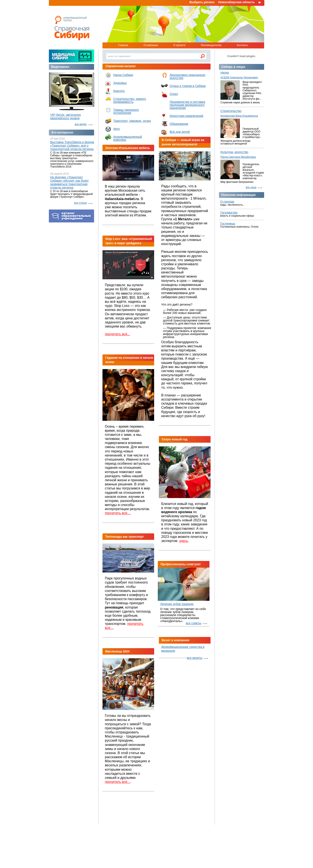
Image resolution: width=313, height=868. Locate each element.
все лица (251, 187)
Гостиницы (228, 224)
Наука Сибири (123, 75)
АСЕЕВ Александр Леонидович (239, 78)
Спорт (174, 94)
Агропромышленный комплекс (128, 138)
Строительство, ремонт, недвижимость (130, 100)
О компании (151, 45)
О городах (227, 202)
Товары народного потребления (126, 111)
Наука (225, 73)
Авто (117, 129)
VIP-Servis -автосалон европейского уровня (65, 116)
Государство (229, 213)
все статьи (81, 203)
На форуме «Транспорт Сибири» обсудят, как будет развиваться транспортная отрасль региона (69, 182)
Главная (123, 45)
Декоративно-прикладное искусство (187, 76)
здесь (184, 541)
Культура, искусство (234, 152)
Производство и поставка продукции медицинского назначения (187, 105)
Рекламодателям (211, 45)
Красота (119, 91)
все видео (81, 124)
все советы (194, 623)
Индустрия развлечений (186, 116)
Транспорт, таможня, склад (132, 121)
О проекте (179, 45)
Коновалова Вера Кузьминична (239, 116)
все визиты (195, 658)
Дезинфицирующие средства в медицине (183, 649)
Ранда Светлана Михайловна (238, 157)
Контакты (242, 45)
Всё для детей (180, 132)
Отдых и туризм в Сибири (188, 86)
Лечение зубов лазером (177, 604)
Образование (179, 124)
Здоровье (120, 83)
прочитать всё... (118, 334)
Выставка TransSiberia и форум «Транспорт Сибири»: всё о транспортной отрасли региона (72, 146)
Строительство (231, 111)
